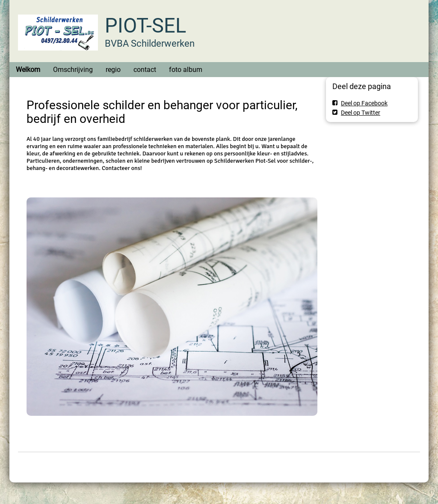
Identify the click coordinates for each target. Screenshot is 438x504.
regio (113, 70)
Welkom (28, 70)
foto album (186, 70)
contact (145, 70)
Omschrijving (73, 70)
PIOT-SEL (145, 25)
